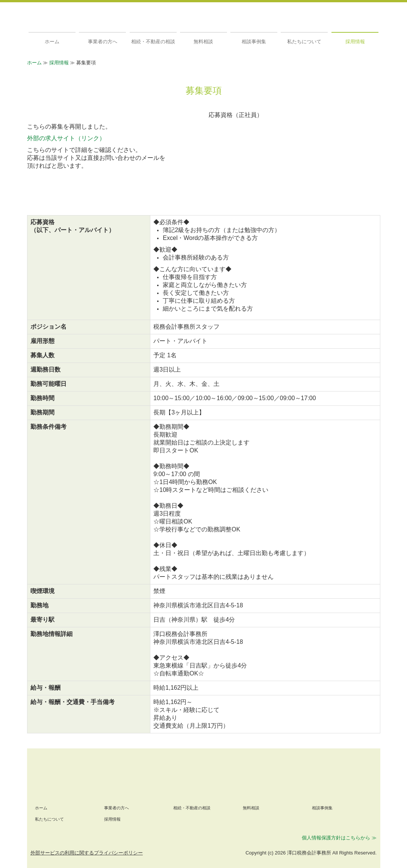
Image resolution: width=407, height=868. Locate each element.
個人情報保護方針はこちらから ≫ (339, 838)
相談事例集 (254, 42)
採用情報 (355, 42)
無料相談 (203, 42)
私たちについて (304, 42)
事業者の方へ (103, 42)
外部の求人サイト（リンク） (66, 138)
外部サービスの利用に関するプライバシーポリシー (87, 853)
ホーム (52, 42)
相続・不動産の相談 (153, 42)
